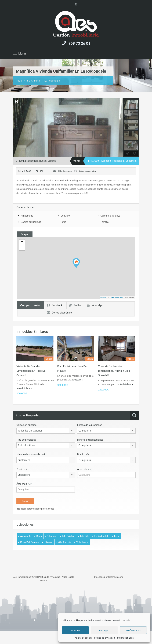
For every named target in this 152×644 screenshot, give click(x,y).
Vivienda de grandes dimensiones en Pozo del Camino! (31, 371)
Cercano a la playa (110, 216)
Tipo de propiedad (26, 440)
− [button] (22, 248)
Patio (63, 222)
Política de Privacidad (49, 577)
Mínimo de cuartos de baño (31, 454)
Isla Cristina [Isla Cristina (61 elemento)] (69, 536)
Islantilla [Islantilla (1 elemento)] (85, 536)
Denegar (104, 630)
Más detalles (24, 388)
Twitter (75, 305)
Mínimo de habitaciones (90, 440)
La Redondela (52, 81)
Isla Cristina (33, 81)
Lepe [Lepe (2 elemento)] (117, 536)
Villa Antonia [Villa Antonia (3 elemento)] (64, 542)
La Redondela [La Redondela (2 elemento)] (102, 536)
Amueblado (27, 216)
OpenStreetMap (117, 297)
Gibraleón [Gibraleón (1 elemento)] (52, 536)
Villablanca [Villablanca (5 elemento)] (82, 542)
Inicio (19, 81)
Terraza (105, 222)
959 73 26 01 (79, 43)
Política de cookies (83, 638)
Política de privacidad (105, 638)
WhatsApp (95, 305)
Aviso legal (67, 577)
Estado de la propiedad (90, 425)
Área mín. (85, 469)
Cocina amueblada (31, 222)
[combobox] (46, 431)
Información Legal (125, 638)
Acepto (75, 630)
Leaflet (103, 297)
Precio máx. (23, 469)
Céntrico (65, 216)
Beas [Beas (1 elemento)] (39, 536)
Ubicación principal (27, 425)
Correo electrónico (59, 313)
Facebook (55, 305)
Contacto (44, 580)
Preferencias (133, 630)
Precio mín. (83, 454)
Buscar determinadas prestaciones (35, 509)
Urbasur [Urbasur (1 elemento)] (48, 542)
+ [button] (22, 242)
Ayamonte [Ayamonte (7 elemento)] (26, 536)
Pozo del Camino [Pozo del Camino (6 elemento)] (30, 542)
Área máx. (24, 484)
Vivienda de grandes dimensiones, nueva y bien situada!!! (114, 371)
